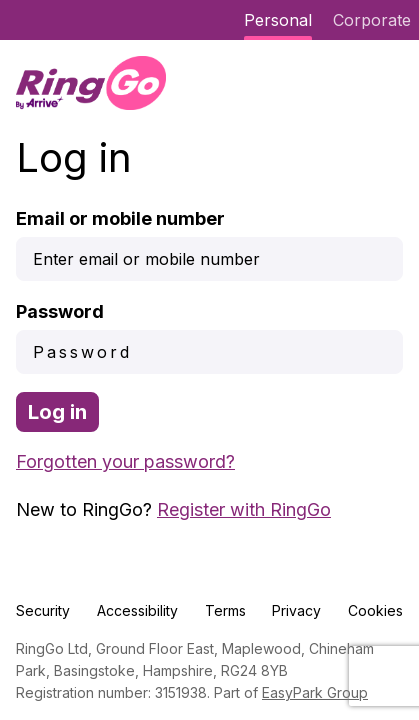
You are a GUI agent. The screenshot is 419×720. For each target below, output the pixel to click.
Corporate (372, 20)
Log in (57, 412)
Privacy (296, 610)
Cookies (375, 610)
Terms (225, 610)
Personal (278, 20)
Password (60, 311)
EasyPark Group (315, 692)
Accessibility (137, 610)
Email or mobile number (120, 218)
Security (43, 610)
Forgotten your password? (125, 461)
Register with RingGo (244, 509)
